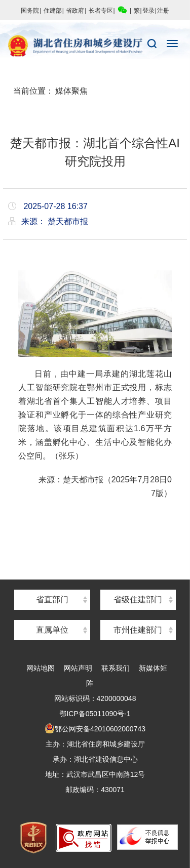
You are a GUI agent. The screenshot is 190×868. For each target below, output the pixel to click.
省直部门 (52, 600)
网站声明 (78, 668)
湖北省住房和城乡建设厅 (95, 46)
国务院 (30, 11)
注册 (163, 11)
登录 (148, 11)
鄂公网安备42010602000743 (95, 729)
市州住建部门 (138, 630)
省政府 (75, 11)
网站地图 (41, 668)
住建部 (53, 11)
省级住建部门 (138, 600)
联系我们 (116, 668)
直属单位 (52, 630)
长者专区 (101, 11)
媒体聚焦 (71, 91)
